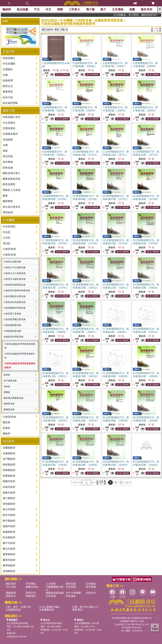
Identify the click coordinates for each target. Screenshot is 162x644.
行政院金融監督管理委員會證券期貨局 (20, 366)
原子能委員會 (10, 381)
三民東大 (74, 9)
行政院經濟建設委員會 (15, 319)
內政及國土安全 (12, 117)
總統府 (6, 434)
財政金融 (8, 168)
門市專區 (31, 584)
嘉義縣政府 (9, 532)
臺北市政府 (9, 549)
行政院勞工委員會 (12, 314)
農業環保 (8, 92)
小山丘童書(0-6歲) (49, 607)
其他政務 (8, 140)
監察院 (6, 428)
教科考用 (146, 9)
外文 (48, 9)
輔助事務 (8, 201)
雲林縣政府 (9, 504)
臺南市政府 (9, 560)
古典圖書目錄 (47, 610)
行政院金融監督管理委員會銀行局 (20, 356)
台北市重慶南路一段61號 (87, 623)
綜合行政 (8, 97)
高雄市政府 (9, 487)
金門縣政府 (9, 459)
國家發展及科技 (12, 179)
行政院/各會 (9, 255)
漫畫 (132, 9)
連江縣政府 (9, 498)
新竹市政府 (9, 515)
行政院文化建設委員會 (15, 279)
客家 (5, 151)
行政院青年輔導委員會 (15, 285)
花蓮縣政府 (9, 453)
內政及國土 (9, 58)
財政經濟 (8, 80)
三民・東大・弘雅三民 (18, 607)
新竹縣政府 (9, 521)
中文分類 (11, 587)
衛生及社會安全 (12, 207)
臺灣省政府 (9, 565)
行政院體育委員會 (12, 331)
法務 (5, 75)
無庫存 (45, 74)
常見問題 (71, 587)
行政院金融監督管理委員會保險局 (20, 346)
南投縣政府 (9, 465)
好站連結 (71, 596)
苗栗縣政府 (9, 476)
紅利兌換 (51, 596)
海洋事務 (8, 162)
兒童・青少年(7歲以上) (85, 607)
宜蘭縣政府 (9, 448)
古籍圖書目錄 (13, 610)
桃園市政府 (9, 481)
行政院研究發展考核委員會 (17, 290)
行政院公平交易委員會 (15, 267)
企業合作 (91, 593)
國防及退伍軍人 (12, 173)
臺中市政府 (9, 543)
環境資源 (8, 212)
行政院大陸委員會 (12, 262)
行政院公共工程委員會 (15, 273)
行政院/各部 (9, 249)
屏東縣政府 (9, 470)
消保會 (7, 386)
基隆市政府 (9, 493)
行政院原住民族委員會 (15, 302)
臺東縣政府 (9, 554)
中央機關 (66, 20)
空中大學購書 (73, 593)
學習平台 (31, 593)
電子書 (90, 9)
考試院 (6, 243)
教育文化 (8, 86)
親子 (103, 9)
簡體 (60, 9)
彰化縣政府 (9, 537)
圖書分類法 (32, 587)
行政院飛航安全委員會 (15, 296)
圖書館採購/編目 (55, 593)
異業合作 (11, 596)
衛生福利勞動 (10, 103)
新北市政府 (9, 509)
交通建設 (8, 69)
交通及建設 (9, 128)
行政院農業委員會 (12, 325)
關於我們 (11, 584)
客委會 (7, 375)
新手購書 (91, 587)
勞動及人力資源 (12, 190)
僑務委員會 (9, 404)
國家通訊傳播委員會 (13, 398)
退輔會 (7, 392)
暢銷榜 (7, 9)
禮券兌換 (71, 584)
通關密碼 (11, 593)
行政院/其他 (9, 417)
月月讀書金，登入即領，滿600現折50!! (145, 15)
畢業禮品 (77, 610)
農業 (5, 196)
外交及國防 (9, 64)
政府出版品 (49, 20)
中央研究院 (9, 227)
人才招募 (51, 584)
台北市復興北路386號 (17, 623)
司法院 (6, 232)
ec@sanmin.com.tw (16, 636)
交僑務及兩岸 (10, 134)
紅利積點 (91, 584)
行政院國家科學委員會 (15, 308)
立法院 (6, 238)
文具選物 (118, 9)
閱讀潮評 (31, 596)
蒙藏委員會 (9, 409)
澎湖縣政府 (9, 571)
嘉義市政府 (9, 526)
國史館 (6, 422)
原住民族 (8, 156)
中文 (37, 9)
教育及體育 (9, 184)
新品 (22, 9)
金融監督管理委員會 (13, 337)
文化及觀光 (9, 123)
